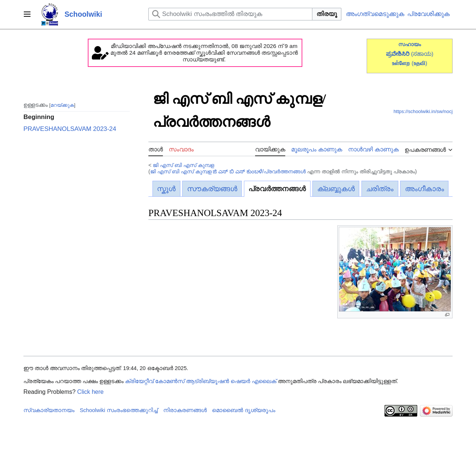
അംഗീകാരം (424, 189)
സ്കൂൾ (166, 189)
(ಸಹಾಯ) (422, 54)
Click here (91, 392)
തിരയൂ (327, 14)
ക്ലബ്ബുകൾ (336, 189)
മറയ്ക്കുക (62, 105)
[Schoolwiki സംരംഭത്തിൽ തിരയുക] (230, 14)
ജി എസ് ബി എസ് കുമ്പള (184, 165)
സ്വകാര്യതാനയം (49, 410)
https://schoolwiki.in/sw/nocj (423, 111)
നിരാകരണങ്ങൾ (185, 410)
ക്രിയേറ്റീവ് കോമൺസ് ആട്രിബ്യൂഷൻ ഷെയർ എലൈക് (201, 381)
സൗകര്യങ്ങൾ (212, 189)
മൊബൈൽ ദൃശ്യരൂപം (244, 410)
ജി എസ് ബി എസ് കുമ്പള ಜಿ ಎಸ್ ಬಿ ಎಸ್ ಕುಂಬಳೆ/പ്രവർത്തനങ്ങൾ (228, 171)
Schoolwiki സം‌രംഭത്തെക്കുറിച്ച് (119, 410)
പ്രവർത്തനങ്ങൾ (277, 189)
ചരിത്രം (380, 189)
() (419, 63)
